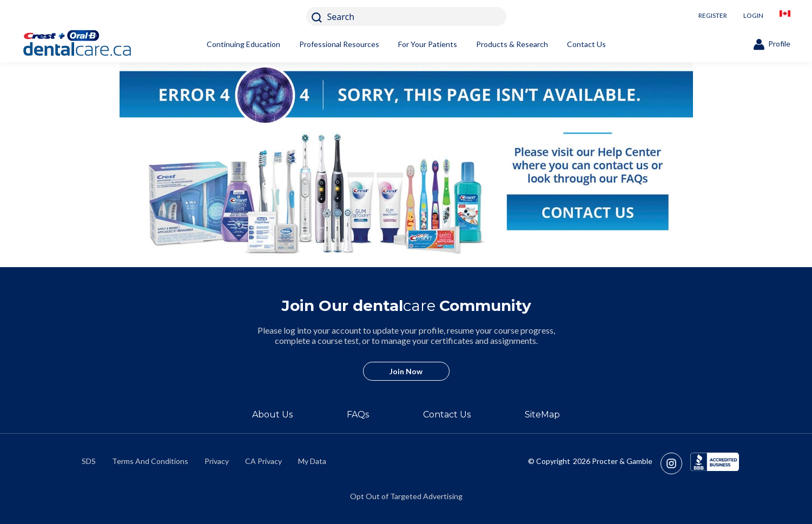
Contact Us (586, 44)
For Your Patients (428, 44)
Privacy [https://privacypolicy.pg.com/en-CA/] (217, 461)
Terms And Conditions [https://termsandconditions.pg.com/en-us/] (150, 461)
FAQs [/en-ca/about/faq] (358, 414)
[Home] (95, 44)
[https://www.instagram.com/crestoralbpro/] (675, 463)
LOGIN (753, 15)
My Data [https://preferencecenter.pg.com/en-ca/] (312, 461)
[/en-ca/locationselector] (785, 16)
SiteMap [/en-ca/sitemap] (542, 414)
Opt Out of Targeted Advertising (406, 496)
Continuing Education (243, 44)
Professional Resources (339, 44)
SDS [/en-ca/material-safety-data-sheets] (89, 461)
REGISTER (713, 15)
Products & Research (512, 44)
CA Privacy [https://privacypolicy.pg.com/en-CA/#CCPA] (263, 461)
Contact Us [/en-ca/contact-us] (447, 414)
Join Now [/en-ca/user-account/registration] (406, 371)
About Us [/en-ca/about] (272, 414)
